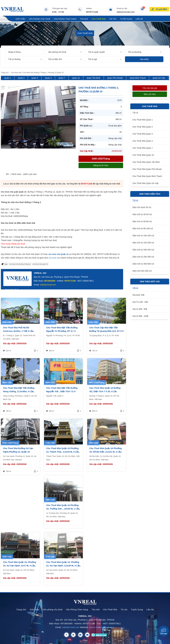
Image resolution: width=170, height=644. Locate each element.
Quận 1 (8, 78)
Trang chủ (6, 19)
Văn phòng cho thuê (39, 19)
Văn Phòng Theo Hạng (65, 19)
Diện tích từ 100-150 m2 (143, 236)
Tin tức (113, 19)
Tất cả (135, 113)
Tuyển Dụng (126, 19)
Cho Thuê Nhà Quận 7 (143, 148)
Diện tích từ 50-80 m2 (142, 221)
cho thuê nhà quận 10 (40, 264)
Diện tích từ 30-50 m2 (142, 214)
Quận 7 (62, 78)
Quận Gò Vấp (159, 78)
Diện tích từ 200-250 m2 (143, 250)
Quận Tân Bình (94, 78)
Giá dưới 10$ (138, 295)
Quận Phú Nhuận (115, 78)
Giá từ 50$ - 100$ (140, 316)
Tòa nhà (84, 19)
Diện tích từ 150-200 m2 (143, 243)
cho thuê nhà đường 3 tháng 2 (20, 264)
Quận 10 (76, 78)
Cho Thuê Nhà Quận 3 (143, 134)
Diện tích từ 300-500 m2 (143, 264)
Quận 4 (48, 78)
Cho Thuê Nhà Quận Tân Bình (146, 162)
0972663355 (50, 281)
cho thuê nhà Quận (57, 254)
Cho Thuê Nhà (99, 19)
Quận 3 (35, 78)
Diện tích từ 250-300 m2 (143, 257)
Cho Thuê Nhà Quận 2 (143, 127)
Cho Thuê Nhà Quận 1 (143, 120)
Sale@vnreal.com (126, 12)
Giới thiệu (20, 19)
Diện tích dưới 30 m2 (142, 207)
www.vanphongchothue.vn (102, 627)
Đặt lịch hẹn (150, 94)
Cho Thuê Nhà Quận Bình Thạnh (147, 176)
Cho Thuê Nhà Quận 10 (143, 155)
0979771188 (92, 12)
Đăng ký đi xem (101, 165)
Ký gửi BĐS (161, 9)
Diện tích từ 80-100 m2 (143, 228)
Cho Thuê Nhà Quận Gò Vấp (145, 183)
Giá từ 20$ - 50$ (140, 309)
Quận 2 (21, 78)
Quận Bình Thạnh (138, 78)
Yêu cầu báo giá (150, 88)
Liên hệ (139, 19)
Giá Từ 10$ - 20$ (140, 302)
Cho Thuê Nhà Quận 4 (143, 141)
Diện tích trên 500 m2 (142, 271)
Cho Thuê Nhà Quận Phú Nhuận (147, 169)
